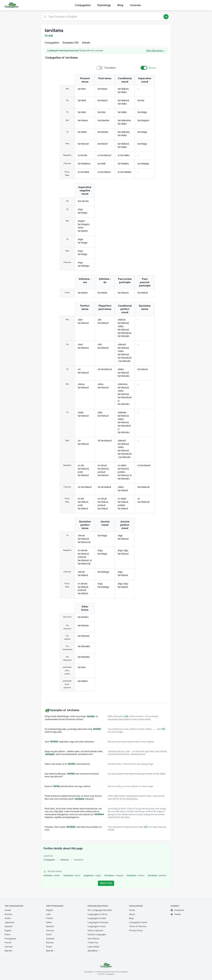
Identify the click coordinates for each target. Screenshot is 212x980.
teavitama (136, 875)
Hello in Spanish (95, 930)
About (132, 914)
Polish (49, 947)
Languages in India (97, 918)
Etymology (104, 5)
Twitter (176, 914)
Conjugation (83, 5)
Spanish (9, 926)
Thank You (93, 943)
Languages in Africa (97, 914)
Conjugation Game (138, 922)
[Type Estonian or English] (106, 17)
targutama (92, 875)
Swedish (50, 939)
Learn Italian (93, 947)
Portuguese (10, 939)
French (8, 943)
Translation (110, 68)
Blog (120, 5)
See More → (94, 951)
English (8, 930)
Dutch (7, 934)
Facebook (177, 910)
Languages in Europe (98, 922)
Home (132, 910)
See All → (9, 951)
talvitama (52, 875)
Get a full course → (156, 51)
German (9, 947)
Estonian (65, 860)
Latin (48, 914)
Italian (49, 922)
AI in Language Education (100, 910)
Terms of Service (138, 926)
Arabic (8, 918)
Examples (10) (71, 43)
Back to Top (106, 883)
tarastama (72, 875)
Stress (152, 68)
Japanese (10, 922)
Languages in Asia (97, 926)
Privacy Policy (136, 930)
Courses (135, 5)
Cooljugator (49, 860)
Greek (8, 910)
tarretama (114, 875)
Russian (8, 914)
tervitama (157, 875)
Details (86, 43)
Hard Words (93, 939)
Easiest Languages (97, 934)
